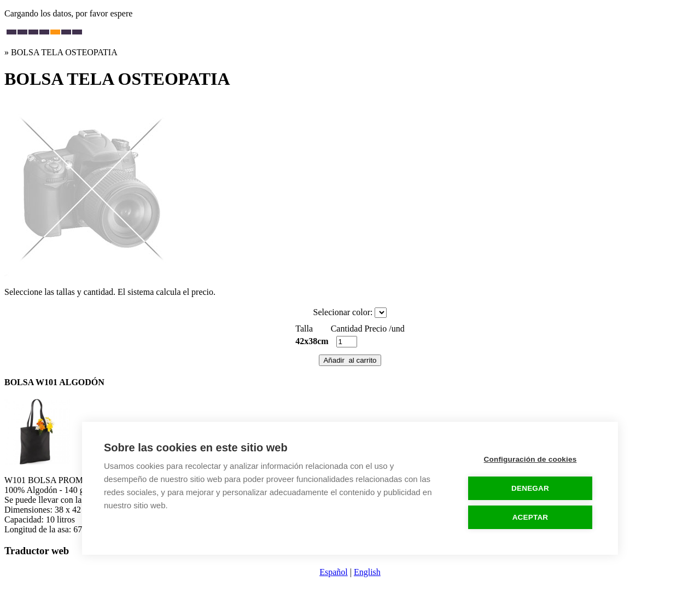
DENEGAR (530, 488)
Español (334, 572)
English (367, 572)
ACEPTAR (530, 517)
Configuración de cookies (530, 459)
